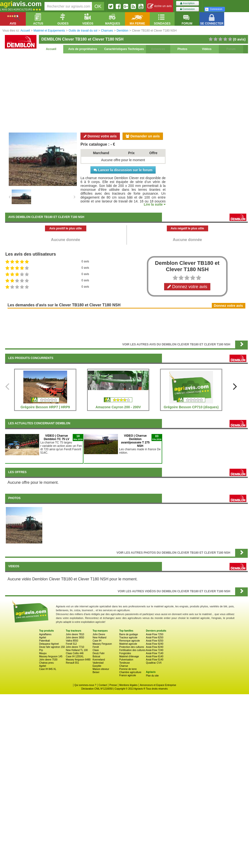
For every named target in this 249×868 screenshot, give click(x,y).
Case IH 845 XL (48, 669)
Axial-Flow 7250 (155, 634)
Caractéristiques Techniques (124, 49)
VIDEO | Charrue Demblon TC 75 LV (57, 437)
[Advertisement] (126, 92)
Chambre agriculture (130, 672)
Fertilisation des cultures (132, 650)
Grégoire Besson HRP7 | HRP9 (45, 407)
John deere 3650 (75, 638)
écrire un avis (160, 6)
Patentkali (44, 641)
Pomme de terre (128, 669)
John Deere (99, 634)
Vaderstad (98, 663)
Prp (41, 650)
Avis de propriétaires (83, 49)
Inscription (187, 3)
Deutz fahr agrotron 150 (52, 647)
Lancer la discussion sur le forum (123, 170)
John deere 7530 (48, 660)
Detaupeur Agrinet (49, 644)
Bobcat (96, 656)
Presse (113, 685)
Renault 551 (72, 663)
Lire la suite (155, 204)
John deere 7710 (75, 647)
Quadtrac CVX (154, 663)
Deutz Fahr (99, 653)
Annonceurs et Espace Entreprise (158, 685)
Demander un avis (143, 136)
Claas (96, 650)
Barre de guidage (129, 634)
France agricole (128, 675)
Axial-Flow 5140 (155, 660)
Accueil (51, 49)
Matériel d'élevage (129, 656)
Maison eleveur (101, 669)
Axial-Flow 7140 (155, 653)
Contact (103, 685)
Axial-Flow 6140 (155, 656)
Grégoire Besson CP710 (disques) (191, 407)
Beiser (96, 672)
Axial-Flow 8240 (155, 647)
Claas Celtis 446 (75, 653)
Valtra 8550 (72, 641)
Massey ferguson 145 (51, 656)
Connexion (187, 9)
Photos (182, 49)
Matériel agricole (128, 644)
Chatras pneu (46, 663)
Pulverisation (126, 660)
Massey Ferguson (102, 644)
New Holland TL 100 (77, 650)
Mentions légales (129, 685)
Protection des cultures (132, 647)
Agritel (43, 638)
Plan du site (152, 676)
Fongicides (125, 653)
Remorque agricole (129, 641)
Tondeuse (124, 663)
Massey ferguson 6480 (78, 660)
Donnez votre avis (100, 136)
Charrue (124, 666)
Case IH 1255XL (75, 656)
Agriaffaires (45, 634)
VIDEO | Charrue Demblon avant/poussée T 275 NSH (135, 441)
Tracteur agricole (128, 638)
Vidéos (207, 49)
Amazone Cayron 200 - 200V (118, 407)
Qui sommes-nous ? (85, 685)
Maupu (43, 653)
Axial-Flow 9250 (155, 641)
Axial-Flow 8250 (155, 638)
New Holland (100, 638)
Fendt (96, 647)
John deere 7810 (75, 634)
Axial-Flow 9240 (155, 644)
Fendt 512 (71, 644)
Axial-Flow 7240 (155, 650)
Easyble (97, 666)
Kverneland (99, 660)
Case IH (97, 641)
